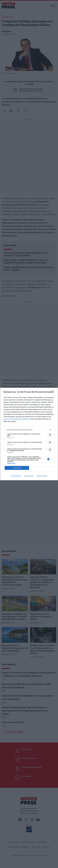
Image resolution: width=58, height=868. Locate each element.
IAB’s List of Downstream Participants (17, 419)
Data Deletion (16, 476)
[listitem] (29, 430)
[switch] (49, 435)
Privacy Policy (42, 476)
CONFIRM (17, 468)
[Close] (54, 392)
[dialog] (29, 434)
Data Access (29, 476)
